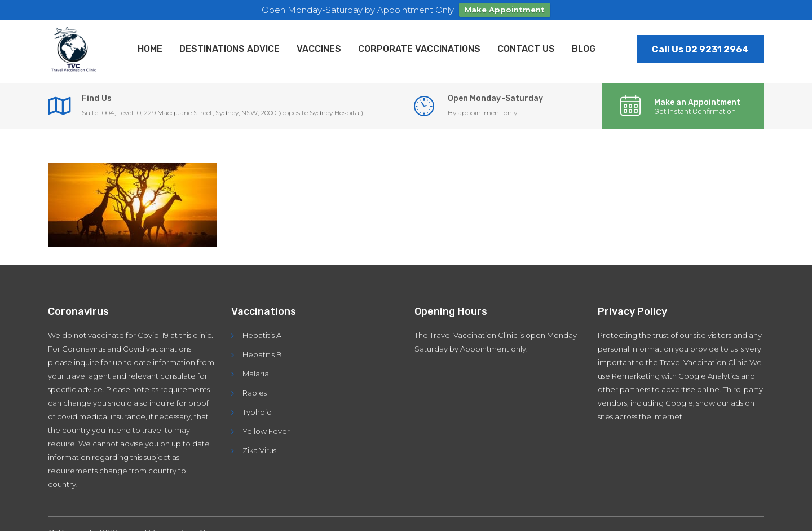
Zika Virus (259, 449)
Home (150, 48)
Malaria (256, 372)
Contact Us (526, 48)
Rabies (255, 392)
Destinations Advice (230, 48)
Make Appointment (505, 10)
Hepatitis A (262, 334)
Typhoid (257, 411)
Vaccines (319, 48)
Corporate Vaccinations (419, 48)
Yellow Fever (266, 430)
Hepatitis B (262, 353)
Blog (584, 48)
